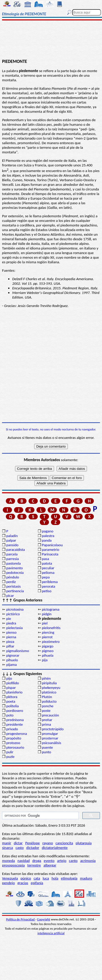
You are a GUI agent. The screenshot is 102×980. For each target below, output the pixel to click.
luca (46, 878)
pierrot (47, 637)
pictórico (13, 614)
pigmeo (48, 651)
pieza (10, 642)
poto (10, 715)
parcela (12, 554)
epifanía (37, 883)
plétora (12, 697)
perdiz (11, 582)
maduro (86, 878)
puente (47, 747)
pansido (12, 545)
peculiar (48, 568)
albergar (50, 865)
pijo (9, 678)
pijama (11, 665)
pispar (11, 688)
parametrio (50, 550)
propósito (14, 738)
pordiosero (15, 711)
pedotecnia (15, 573)
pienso (11, 632)
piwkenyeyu (51, 688)
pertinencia (15, 591)
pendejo (8, 883)
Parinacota (50, 554)
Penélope (33, 843)
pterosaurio (15, 747)
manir (7, 843)
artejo (62, 861)
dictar (18, 843)
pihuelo (12, 660)
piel (45, 623)
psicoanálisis (52, 743)
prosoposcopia (13, 865)
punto (46, 752)
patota (47, 563)
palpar (11, 540)
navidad (24, 861)
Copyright (43, 919)
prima (46, 724)
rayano (48, 843)
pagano (48, 531)
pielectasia (14, 628)
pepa (46, 577)
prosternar (50, 738)
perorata (48, 586)
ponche (48, 706)
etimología (69, 878)
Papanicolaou (52, 545)
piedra (11, 623)
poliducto (49, 701)
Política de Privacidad (21, 919)
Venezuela (10, 878)
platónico (49, 692)
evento (49, 861)
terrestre (34, 865)
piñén (46, 678)
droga (37, 861)
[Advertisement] (51, 40)
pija (45, 660)
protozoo (13, 743)
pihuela (48, 655)
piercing (48, 632)
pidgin (47, 614)
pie (9, 619)
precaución (50, 715)
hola (55, 878)
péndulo (12, 577)
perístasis (13, 586)
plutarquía (84, 843)
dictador (33, 848)
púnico (26, 878)
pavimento (14, 568)
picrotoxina (15, 609)
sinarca (8, 848)
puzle (10, 757)
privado (12, 729)
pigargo (48, 646)
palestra (48, 536)
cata (37, 878)
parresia (12, 559)
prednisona (15, 720)
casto (20, 848)
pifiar (10, 646)
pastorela (13, 563)
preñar (47, 720)
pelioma (48, 573)
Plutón (47, 697)
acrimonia (88, 861)
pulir (10, 752)
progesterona (16, 734)
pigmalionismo (17, 651)
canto (73, 861)
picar (10, 596)
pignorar (13, 655)
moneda (8, 861)
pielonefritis (51, 628)
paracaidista (15, 550)
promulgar (50, 734)
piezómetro (51, 642)
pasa (45, 559)
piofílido (12, 683)
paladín (12, 536)
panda (47, 540)
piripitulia (49, 683)
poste (46, 711)
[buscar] (40, 816)
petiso (47, 591)
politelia (12, 706)
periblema (50, 582)
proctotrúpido (53, 729)
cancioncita (64, 843)
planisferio (14, 692)
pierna (11, 637)
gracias (23, 883)
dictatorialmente (55, 848)
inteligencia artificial (51, 933)
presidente (14, 724)
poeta (11, 701)
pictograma (51, 609)
